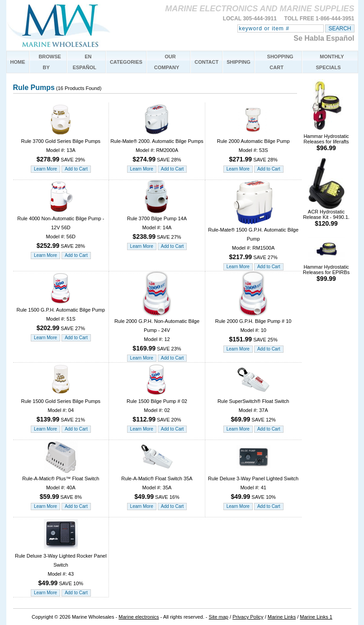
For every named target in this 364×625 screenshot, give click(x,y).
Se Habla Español (324, 38)
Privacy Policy (248, 617)
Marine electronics (139, 617)
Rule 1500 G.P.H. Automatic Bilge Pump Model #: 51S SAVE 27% (61, 316)
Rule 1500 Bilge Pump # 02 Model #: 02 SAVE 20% (157, 407)
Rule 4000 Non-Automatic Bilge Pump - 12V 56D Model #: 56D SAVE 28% (61, 229)
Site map (219, 617)
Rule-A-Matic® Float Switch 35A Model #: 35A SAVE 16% (157, 485)
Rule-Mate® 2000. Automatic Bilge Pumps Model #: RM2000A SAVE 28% (157, 147)
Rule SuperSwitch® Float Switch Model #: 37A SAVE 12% (253, 407)
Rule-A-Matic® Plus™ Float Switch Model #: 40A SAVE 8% (61, 485)
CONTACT (206, 62)
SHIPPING (239, 62)
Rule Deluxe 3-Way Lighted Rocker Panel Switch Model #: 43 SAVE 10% (61, 566)
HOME (18, 62)
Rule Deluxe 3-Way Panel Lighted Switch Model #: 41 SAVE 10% (253, 485)
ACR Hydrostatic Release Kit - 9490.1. (326, 215)
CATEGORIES (126, 62)
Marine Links (282, 617)
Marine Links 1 (316, 617)
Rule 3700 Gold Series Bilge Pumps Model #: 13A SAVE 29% (61, 147)
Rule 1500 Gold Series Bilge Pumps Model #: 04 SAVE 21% (61, 407)
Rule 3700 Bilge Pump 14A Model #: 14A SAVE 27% (157, 225)
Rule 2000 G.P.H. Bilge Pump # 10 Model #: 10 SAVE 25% (253, 327)
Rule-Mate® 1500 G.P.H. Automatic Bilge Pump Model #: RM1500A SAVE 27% (253, 240)
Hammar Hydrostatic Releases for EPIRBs (326, 271)
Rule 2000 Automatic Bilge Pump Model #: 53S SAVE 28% (253, 147)
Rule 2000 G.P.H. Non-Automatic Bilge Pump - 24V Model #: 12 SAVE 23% (157, 332)
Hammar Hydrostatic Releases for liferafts (326, 140)
